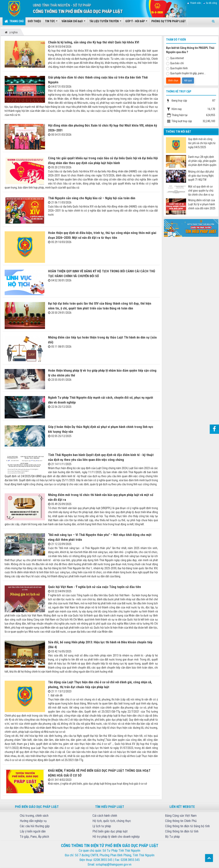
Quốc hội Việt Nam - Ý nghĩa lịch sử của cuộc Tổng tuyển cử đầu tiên (94, 587)
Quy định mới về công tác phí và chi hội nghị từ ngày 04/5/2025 (202, 143)
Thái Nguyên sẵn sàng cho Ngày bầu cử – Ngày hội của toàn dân (92, 198)
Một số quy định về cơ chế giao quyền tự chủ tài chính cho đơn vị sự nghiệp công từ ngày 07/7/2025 (201, 191)
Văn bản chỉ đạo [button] (73, 22)
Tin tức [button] (51, 22)
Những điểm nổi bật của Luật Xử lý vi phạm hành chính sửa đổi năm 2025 (202, 204)
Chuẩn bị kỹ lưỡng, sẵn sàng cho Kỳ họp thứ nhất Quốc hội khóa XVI (94, 42)
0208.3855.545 (103, 860)
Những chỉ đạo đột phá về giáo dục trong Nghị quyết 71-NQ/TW (201, 176)
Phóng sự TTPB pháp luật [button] (169, 21)
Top (209, 858)
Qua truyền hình (177, 68)
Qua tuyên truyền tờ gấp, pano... (186, 73)
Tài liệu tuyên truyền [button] (105, 22)
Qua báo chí (175, 63)
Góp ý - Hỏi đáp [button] (136, 22)
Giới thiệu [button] (34, 21)
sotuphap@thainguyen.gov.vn (114, 864)
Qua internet (175, 58)
